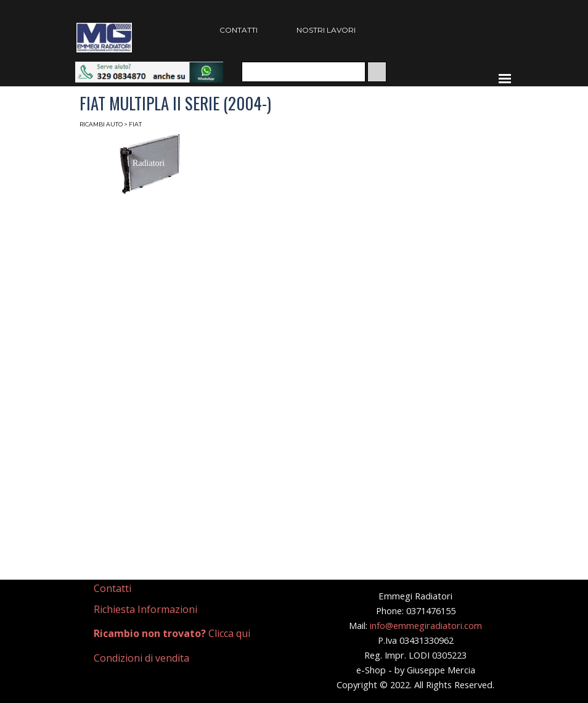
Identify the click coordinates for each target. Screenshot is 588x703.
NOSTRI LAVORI (326, 30)
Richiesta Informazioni (145, 609)
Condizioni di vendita (141, 658)
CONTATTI (239, 30)
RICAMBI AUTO (101, 124)
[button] (149, 68)
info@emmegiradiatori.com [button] (426, 625)
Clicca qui (172, 633)
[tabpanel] (147, 589)
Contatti (112, 588)
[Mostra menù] (505, 78)
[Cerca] (304, 72)
